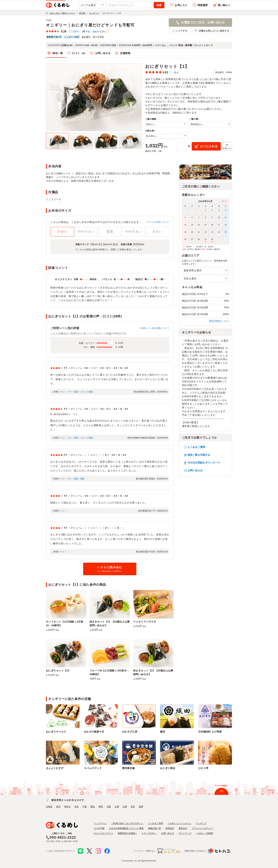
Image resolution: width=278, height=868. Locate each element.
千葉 (85, 807)
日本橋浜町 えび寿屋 (210, 732)
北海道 (49, 807)
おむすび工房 (130, 732)
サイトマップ (185, 833)
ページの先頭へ (221, 786)
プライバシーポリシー (202, 828)
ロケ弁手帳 (99, 828)
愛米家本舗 (128, 768)
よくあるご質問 (196, 447)
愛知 (93, 807)
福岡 (141, 807)
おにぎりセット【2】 (58, 671)
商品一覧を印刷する (199, 455)
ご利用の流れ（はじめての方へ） (127, 823)
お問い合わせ (103, 53)
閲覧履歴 (203, 5)
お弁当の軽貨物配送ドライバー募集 (126, 828)
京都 (117, 807)
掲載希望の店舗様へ (127, 833)
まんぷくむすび (55, 768)
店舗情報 (125, 53)
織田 (163, 732)
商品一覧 (58, 53)
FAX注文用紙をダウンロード (204, 463)
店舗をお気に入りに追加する (214, 31)
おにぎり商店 (168, 768)
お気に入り (181, 5)
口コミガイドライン (104, 833)
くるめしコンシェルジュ (179, 823)
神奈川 (67, 807)
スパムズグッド (93, 768)
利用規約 (170, 828)
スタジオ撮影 (87, 392)
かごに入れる (209, 146)
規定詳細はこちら (219, 321)
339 (76, 32)
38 (176, 72)
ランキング (201, 823)
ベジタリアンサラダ (145, 622)
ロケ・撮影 (73, 392)
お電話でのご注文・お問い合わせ (203, 22)
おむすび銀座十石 (94, 732)
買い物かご (224, 5)
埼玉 (77, 807)
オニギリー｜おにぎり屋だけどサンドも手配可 (90, 25)
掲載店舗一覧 (155, 828)
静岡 (101, 807)
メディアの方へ (149, 833)
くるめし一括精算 (205, 833)
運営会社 (183, 828)
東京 (58, 807)
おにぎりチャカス (56, 732)
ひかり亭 (203, 768)
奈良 (133, 807)
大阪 (109, 807)
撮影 (82, 479)
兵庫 (125, 807)
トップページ (100, 823)
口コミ (79, 53)
